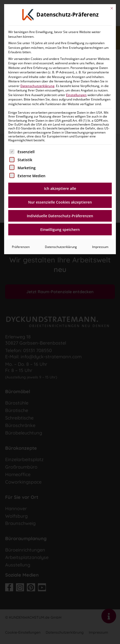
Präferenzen (21, 148)
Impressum (100, 148)
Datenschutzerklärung (61, 148)
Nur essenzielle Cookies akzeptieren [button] (60, 103)
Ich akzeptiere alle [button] (60, 90)
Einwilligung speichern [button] (60, 131)
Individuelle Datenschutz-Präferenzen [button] (60, 117)
